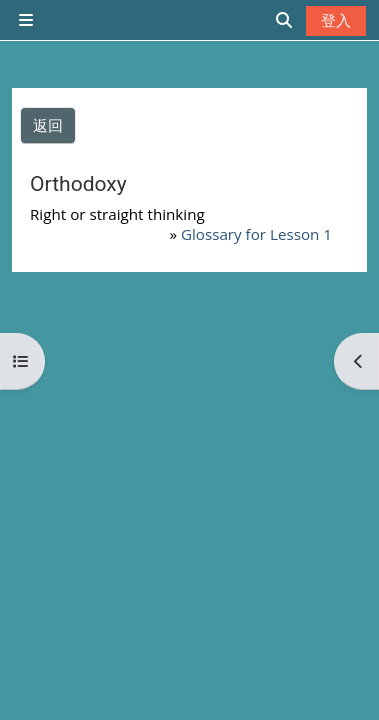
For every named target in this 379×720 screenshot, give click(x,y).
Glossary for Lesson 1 (256, 234)
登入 (336, 20)
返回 (48, 125)
